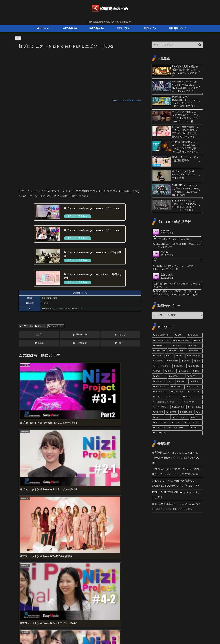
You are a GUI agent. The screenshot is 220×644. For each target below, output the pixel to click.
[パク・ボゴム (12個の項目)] (194, 407)
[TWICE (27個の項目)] (158, 356)
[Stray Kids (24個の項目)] (173, 361)
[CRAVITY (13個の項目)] (193, 402)
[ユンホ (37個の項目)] (179, 346)
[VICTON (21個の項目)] (180, 366)
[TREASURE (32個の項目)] (160, 351)
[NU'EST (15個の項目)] (177, 387)
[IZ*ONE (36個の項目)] (195, 346)
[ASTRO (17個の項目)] (177, 376)
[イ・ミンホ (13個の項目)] (195, 392)
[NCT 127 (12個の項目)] (171, 412)
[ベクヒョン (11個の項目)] (180, 417)
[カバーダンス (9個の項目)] (177, 433)
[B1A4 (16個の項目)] (182, 381)
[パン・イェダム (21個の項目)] (162, 366)
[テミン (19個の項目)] (170, 371)
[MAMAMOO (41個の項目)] (161, 346)
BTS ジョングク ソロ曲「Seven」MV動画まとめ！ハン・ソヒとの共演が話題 (176, 472)
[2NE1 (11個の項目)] (196, 417)
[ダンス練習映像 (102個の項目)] (163, 335)
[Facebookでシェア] (80, 337)
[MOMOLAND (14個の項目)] (161, 392)
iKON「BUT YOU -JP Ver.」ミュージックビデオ (176, 495)
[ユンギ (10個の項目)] (176, 423)
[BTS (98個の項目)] (180, 335)
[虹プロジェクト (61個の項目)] (162, 341)
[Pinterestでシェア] (80, 346)
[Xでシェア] (39, 337)
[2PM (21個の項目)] (198, 361)
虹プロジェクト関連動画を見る (128, 100)
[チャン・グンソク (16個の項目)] (163, 381)
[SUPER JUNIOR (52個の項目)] (182, 341)
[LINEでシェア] (39, 346)
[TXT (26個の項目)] (180, 356)
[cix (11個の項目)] (199, 412)
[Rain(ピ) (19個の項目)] (184, 371)
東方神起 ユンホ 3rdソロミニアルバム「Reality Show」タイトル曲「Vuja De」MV (177, 458)
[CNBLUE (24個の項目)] (158, 361)
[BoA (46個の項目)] (198, 341)
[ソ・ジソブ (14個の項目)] (178, 392)
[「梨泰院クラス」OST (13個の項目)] (167, 402)
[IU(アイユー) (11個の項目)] (161, 417)
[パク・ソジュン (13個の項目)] (161, 407)
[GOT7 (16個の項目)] (194, 376)
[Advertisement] (80, 73)
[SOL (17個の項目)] (159, 376)
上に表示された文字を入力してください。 (45, 552)
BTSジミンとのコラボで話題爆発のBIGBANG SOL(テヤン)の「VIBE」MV (175, 483)
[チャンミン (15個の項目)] (161, 387)
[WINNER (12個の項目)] (158, 412)
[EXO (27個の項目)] (170, 356)
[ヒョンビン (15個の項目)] (194, 387)
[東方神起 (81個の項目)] (195, 335)
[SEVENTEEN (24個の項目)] (194, 356)
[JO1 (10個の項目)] (196, 428)
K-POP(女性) (26, 329)
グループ (40, 329)
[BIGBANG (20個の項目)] (195, 366)
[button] (120, 346)
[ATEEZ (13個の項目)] (192, 397)
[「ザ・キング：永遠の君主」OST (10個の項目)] (170, 428)
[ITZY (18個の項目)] (197, 371)
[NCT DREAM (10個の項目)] (161, 423)
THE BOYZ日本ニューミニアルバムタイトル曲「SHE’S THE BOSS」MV (176, 506)
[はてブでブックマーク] (120, 337)
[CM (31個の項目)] (183, 351)
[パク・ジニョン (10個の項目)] (193, 423)
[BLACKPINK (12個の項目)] (178, 407)
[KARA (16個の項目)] (196, 381)
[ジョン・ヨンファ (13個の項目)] (167, 397)
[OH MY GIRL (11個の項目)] (186, 412)
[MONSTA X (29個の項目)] (195, 351)
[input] (177, 45)
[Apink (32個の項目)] (173, 351)
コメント (26, 564)
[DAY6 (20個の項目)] (158, 371)
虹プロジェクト (56, 329)
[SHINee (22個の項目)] (186, 361)
